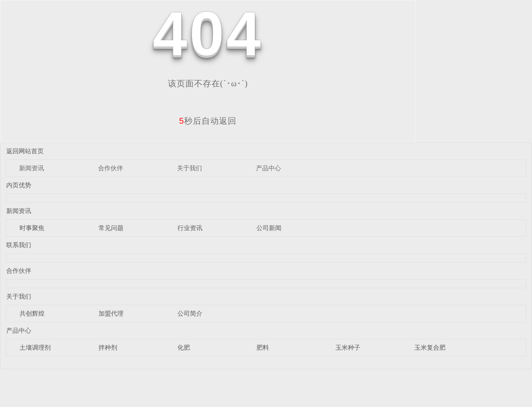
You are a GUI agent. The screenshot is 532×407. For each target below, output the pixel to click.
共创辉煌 (32, 313)
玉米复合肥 (430, 347)
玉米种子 (348, 347)
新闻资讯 (32, 168)
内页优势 (19, 185)
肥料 (263, 347)
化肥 (184, 347)
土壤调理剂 (35, 347)
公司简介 (190, 313)
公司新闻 (269, 228)
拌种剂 (108, 347)
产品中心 (268, 168)
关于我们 (190, 168)
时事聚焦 (32, 228)
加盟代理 (111, 313)
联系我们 (19, 245)
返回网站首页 (25, 151)
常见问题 (111, 228)
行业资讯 (190, 228)
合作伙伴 (111, 168)
